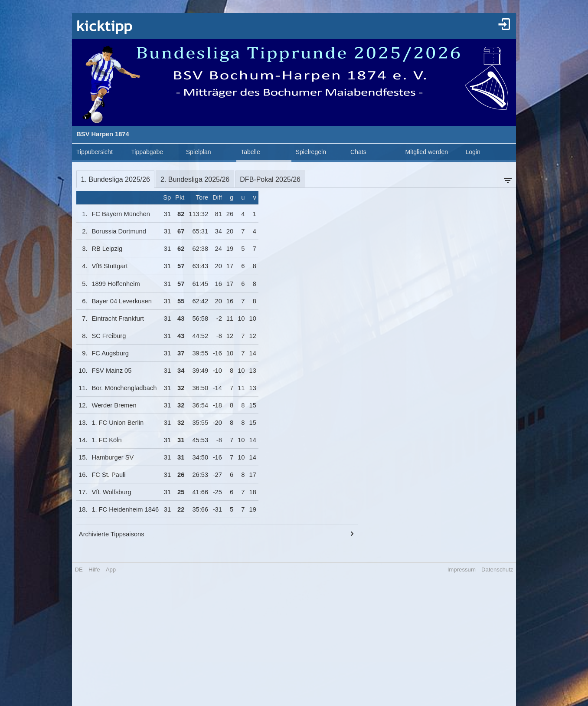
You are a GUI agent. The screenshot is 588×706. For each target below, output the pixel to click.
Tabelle (250, 152)
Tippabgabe (147, 152)
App (111, 570)
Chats (358, 152)
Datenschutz (497, 570)
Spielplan (199, 152)
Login (473, 152)
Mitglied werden (426, 152)
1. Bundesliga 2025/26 (116, 179)
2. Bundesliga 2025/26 (195, 179)
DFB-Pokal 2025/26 (270, 179)
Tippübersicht (95, 152)
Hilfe (94, 570)
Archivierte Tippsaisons (112, 534)
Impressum (462, 570)
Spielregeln (311, 152)
